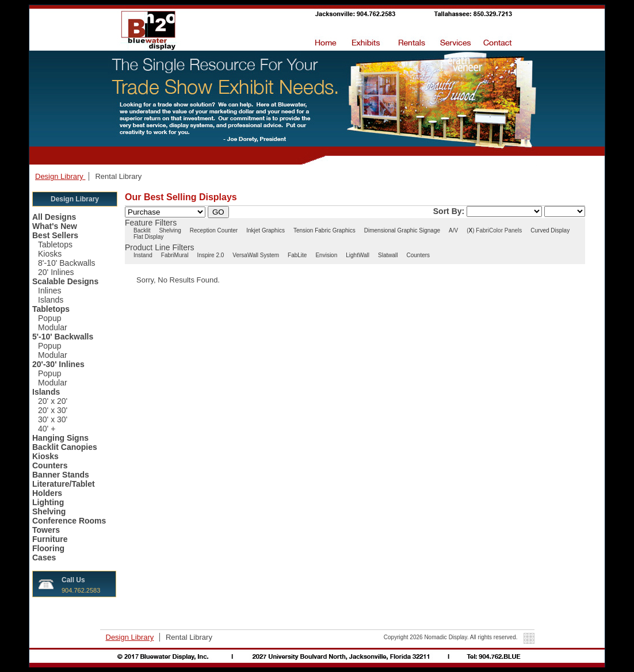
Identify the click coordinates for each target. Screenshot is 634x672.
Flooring (48, 548)
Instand (143, 255)
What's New (55, 226)
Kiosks (50, 254)
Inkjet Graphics (266, 230)
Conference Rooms (69, 521)
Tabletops (55, 245)
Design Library (60, 176)
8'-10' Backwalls (67, 263)
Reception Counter (214, 230)
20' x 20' (53, 401)
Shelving (49, 511)
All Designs (54, 217)
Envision (326, 255)
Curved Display (550, 230)
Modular (53, 327)
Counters (50, 465)
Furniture (50, 539)
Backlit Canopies (65, 447)
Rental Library (118, 176)
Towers (46, 530)
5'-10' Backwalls (63, 337)
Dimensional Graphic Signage (402, 230)
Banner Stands (61, 475)
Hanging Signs (60, 438)
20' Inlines (56, 272)
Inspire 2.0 (211, 255)
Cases (44, 558)
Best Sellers (55, 235)
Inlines (49, 291)
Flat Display (148, 237)
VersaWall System (256, 255)
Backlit (142, 230)
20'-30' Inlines (58, 364)
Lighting (48, 502)
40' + (47, 429)
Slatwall (388, 255)
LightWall (358, 255)
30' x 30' (53, 419)
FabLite (297, 255)
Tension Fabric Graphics (324, 230)
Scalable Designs (65, 281)
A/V (453, 230)
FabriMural (175, 255)
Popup (49, 318)
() (470, 230)
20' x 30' (53, 410)
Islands (51, 300)
